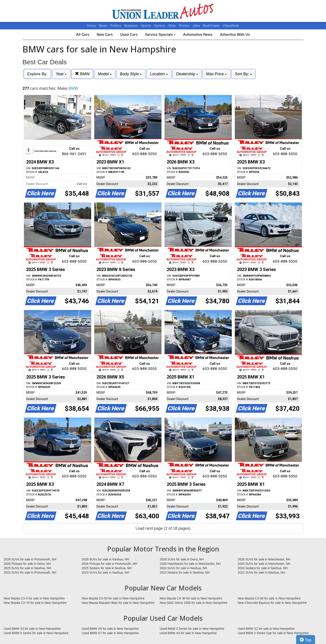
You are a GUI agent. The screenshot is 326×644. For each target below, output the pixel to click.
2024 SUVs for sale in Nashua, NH (183, 568)
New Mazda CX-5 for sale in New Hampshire (34, 598)
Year (61, 74)
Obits (172, 26)
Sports (146, 26)
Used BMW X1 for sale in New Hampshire (266, 629)
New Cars (105, 35)
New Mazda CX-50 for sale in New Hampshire (113, 598)
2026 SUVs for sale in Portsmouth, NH (30, 559)
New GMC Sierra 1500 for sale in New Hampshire (194, 603)
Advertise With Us (235, 35)
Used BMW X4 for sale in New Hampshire (188, 633)
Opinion (160, 26)
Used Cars (129, 35)
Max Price (216, 74)
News (103, 26)
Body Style (131, 74)
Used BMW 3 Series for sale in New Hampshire (192, 629)
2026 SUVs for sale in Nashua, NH (105, 559)
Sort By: (244, 74)
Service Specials (160, 35)
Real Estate (212, 26)
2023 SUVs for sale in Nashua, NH (105, 572)
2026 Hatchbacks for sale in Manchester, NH (190, 564)
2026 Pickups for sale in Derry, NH (27, 564)
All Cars (83, 35)
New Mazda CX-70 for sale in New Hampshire (35, 603)
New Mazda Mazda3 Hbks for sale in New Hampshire (118, 603)
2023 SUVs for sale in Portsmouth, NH (30, 572)
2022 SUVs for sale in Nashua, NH (261, 572)
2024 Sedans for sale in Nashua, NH (263, 568)
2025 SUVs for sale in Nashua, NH (27, 568)
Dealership (187, 74)
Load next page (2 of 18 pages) (163, 528)
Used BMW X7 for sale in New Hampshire (110, 633)
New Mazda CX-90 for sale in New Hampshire (269, 598)
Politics (116, 26)
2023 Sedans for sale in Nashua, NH (185, 572)
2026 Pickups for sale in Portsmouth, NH (109, 564)
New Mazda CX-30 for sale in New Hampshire (191, 598)
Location (159, 74)
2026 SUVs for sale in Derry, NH (182, 559)
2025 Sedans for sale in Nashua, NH (107, 568)
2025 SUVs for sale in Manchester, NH (264, 564)
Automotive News (198, 35)
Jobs (197, 26)
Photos (185, 26)
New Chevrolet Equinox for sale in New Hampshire (272, 603)
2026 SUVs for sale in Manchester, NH (264, 559)
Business (131, 26)
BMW (82, 74)
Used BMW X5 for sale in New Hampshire (110, 629)
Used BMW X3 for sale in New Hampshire (32, 629)
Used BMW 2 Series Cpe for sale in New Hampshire (273, 633)
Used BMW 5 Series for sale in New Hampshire (36, 633)
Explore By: (37, 74)
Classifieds (231, 26)
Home (91, 26)
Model (105, 74)
